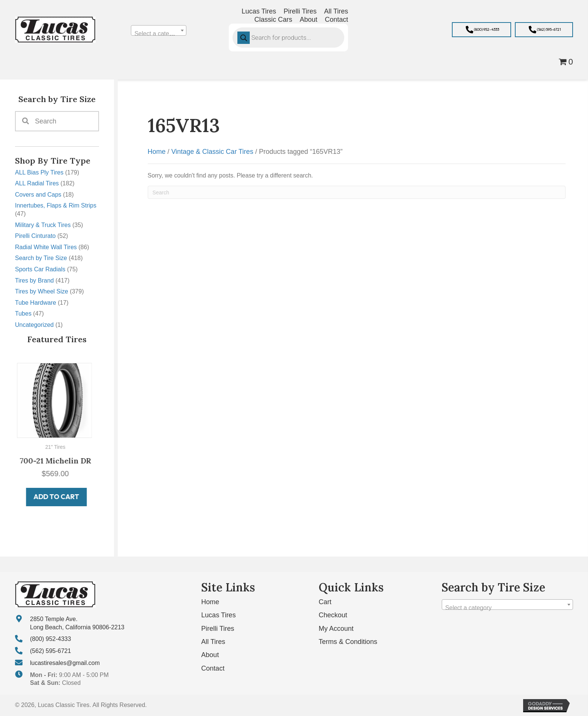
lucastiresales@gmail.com (65, 663)
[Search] (357, 192)
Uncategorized (34, 325)
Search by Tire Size (41, 258)
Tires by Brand (34, 281)
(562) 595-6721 (50, 651)
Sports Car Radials (40, 269)
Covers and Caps (38, 195)
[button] (481, 30)
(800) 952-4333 (50, 639)
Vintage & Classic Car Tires (212, 152)
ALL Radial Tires (37, 183)
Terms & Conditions (348, 642)
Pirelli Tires (218, 628)
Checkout (333, 615)
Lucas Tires (219, 615)
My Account (336, 628)
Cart (325, 602)
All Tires (213, 642)
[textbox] (158, 34)
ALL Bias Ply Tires (39, 172)
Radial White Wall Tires (46, 247)
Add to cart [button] (58, 497)
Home (157, 152)
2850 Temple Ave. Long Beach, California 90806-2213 (77, 623)
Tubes (23, 314)
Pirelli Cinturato (35, 236)
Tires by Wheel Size (42, 291)
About (210, 655)
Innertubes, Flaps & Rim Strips (56, 205)
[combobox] (158, 30)
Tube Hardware (36, 303)
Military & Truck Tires (43, 225)
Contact (213, 668)
